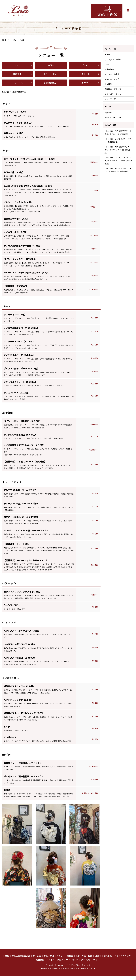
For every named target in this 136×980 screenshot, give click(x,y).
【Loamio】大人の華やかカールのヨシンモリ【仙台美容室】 (118, 132)
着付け (85, 86)
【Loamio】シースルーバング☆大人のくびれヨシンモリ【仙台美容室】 (118, 161)
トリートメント (51, 76)
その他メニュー (51, 86)
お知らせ (108, 113)
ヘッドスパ (17, 86)
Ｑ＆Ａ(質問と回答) (113, 59)
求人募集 (108, 84)
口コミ (98, 960)
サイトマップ (110, 99)
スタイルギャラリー (113, 117)
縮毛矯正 (17, 76)
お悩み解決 (109, 69)
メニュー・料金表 (112, 74)
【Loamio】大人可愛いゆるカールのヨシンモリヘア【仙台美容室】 (118, 150)
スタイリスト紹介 (112, 79)
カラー (51, 66)
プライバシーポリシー (114, 94)
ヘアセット (85, 76)
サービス (108, 64)
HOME (4, 40)
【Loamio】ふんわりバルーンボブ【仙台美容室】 (118, 140)
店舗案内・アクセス (113, 89)
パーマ (85, 66)
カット (17, 66)
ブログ (60, 964)
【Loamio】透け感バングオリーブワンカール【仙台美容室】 (118, 170)
